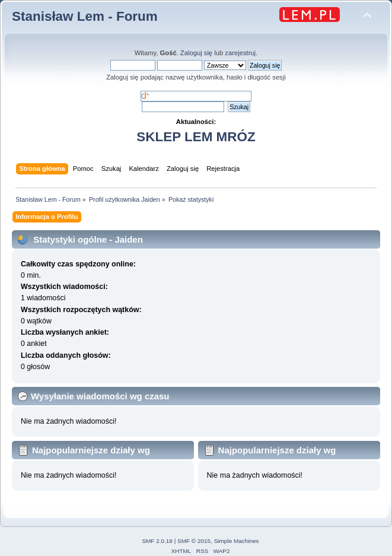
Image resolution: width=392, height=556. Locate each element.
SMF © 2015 (194, 541)
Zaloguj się (196, 53)
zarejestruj (240, 53)
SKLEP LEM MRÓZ (196, 137)
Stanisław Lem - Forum (85, 16)
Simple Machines (237, 541)
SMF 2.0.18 (157, 541)
